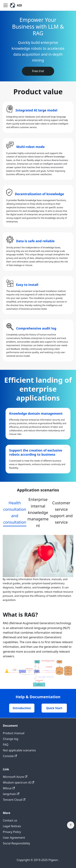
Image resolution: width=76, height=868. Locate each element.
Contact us (10, 820)
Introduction (22, 708)
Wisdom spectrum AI (19, 782)
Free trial (38, 71)
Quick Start (54, 708)
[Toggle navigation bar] (6, 5)
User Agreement (14, 838)
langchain (11, 794)
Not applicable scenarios (19, 750)
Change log (11, 739)
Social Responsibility (16, 843)
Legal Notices (12, 826)
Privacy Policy (12, 832)
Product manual (14, 733)
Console (10, 756)
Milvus (9, 788)
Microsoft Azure (15, 777)
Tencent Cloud (14, 800)
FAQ (6, 745)
